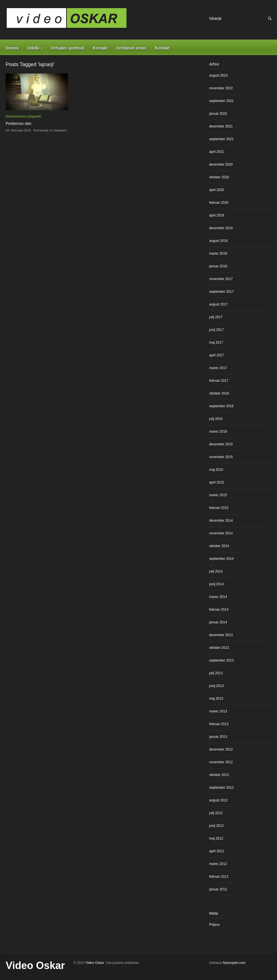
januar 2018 (218, 266)
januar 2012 (218, 889)
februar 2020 (219, 203)
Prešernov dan (19, 123)
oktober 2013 (219, 648)
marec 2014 (218, 597)
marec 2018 (218, 253)
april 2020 (217, 190)
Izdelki (33, 48)
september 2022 (221, 101)
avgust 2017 (218, 304)
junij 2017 (216, 330)
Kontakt (100, 48)
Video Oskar (35, 965)
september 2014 (221, 559)
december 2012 (221, 749)
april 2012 (217, 851)
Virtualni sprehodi (68, 48)
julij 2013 (216, 673)
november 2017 (221, 279)
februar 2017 (219, 381)
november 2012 (221, 762)
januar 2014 (218, 622)
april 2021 (217, 152)
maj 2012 (216, 838)
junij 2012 (216, 826)
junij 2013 (216, 686)
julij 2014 (216, 571)
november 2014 (221, 533)
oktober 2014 (219, 546)
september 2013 (221, 660)
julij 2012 (216, 813)
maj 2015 (216, 470)
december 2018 (221, 228)
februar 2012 (219, 877)
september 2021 (221, 139)
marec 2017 (218, 368)
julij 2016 (216, 419)
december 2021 (221, 126)
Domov (12, 48)
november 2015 (221, 457)
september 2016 (221, 406)
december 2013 (221, 635)
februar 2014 (219, 610)
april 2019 (217, 215)
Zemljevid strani (131, 48)
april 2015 (217, 482)
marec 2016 (218, 432)
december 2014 (221, 521)
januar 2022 (218, 114)
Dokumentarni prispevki (23, 116)
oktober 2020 (219, 177)
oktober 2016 (219, 393)
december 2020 (221, 164)
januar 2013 (218, 737)
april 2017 (217, 355)
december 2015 (221, 444)
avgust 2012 (218, 800)
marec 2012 (218, 864)
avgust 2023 (218, 75)
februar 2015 (219, 508)
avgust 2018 (218, 241)
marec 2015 (218, 495)
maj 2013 (216, 699)
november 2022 (221, 88)
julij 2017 (216, 317)
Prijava (214, 925)
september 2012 (221, 788)
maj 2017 (216, 342)
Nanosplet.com (234, 963)
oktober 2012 (219, 775)
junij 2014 (216, 584)
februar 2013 (219, 724)
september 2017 (221, 292)
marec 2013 (218, 711)
